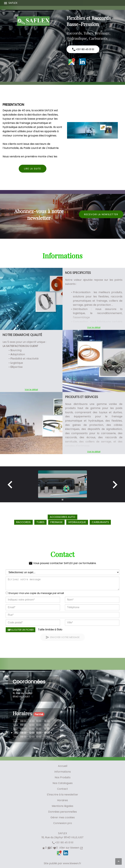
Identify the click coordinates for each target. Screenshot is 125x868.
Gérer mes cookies (63, 817)
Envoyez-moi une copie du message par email (36, 593)
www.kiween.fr (72, 863)
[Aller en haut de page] (118, 861)
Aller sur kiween (71, 848)
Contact (62, 789)
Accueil (63, 766)
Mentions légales (62, 806)
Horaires (62, 800)
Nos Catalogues (63, 783)
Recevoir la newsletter (101, 214)
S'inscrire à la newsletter (62, 795)
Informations (63, 772)
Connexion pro (63, 823)
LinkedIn (82, 62)
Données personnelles (62, 812)
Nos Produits (63, 777)
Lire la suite (33, 169)
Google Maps (72, 62)
